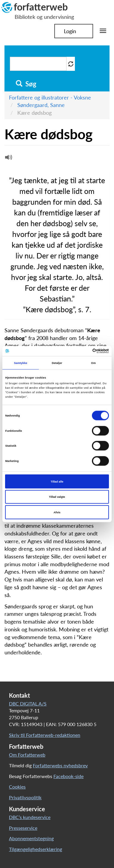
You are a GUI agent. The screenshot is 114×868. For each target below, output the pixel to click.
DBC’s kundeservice (30, 817)
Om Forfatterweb (27, 755)
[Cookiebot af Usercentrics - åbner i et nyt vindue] (83, 351)
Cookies (17, 787)
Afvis (57, 512)
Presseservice (23, 828)
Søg (26, 84)
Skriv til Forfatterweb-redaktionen (45, 735)
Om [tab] (93, 363)
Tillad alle (57, 481)
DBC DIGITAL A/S (28, 704)
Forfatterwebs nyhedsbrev (60, 765)
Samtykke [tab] (21, 363)
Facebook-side (68, 776)
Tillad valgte (57, 497)
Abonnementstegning (31, 838)
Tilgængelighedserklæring (36, 849)
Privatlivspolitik (25, 797)
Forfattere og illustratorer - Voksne (50, 97)
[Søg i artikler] (38, 64)
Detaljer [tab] (57, 363)
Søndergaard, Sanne (41, 105)
